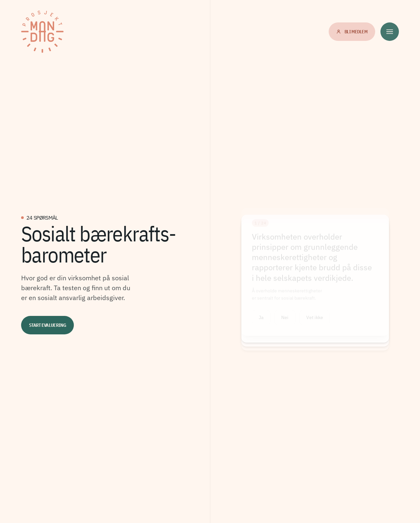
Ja (261, 320)
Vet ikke (315, 320)
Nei (285, 320)
